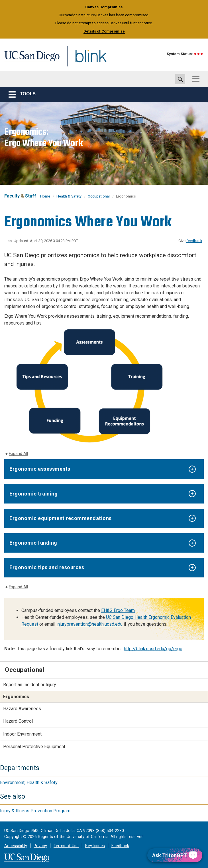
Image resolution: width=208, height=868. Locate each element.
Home (45, 196)
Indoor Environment (22, 734)
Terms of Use (66, 846)
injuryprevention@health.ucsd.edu (89, 624)
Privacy (40, 846)
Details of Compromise (104, 31)
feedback (194, 241)
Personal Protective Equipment (34, 747)
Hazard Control (18, 721)
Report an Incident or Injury (30, 685)
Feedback (120, 846)
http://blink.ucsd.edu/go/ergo (153, 649)
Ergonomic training (33, 494)
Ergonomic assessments (40, 469)
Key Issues (95, 846)
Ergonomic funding (33, 543)
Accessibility (16, 846)
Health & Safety (69, 196)
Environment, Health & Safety (29, 783)
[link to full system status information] (199, 54)
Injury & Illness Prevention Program (35, 811)
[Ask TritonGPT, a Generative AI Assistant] (175, 855)
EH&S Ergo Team (118, 610)
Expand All (18, 454)
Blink (86, 60)
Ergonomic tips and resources (47, 567)
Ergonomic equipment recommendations (61, 518)
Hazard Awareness (22, 709)
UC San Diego (30, 60)
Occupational (99, 196)
